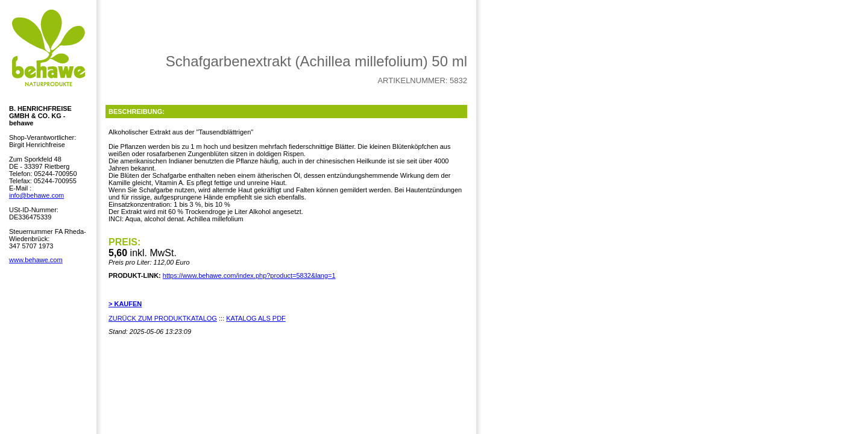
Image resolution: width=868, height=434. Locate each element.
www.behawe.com (36, 260)
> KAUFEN (125, 304)
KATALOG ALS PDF (256, 318)
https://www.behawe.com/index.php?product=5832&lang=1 (249, 275)
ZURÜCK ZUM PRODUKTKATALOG (163, 318)
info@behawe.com (36, 195)
